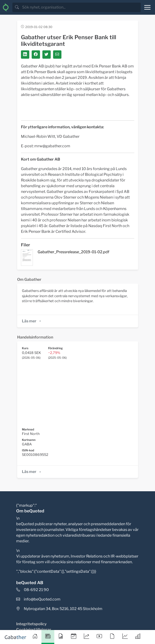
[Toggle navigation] (147, 7)
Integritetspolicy (31, 624)
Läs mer (32, 321)
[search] (81, 7)
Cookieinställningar (34, 630)
